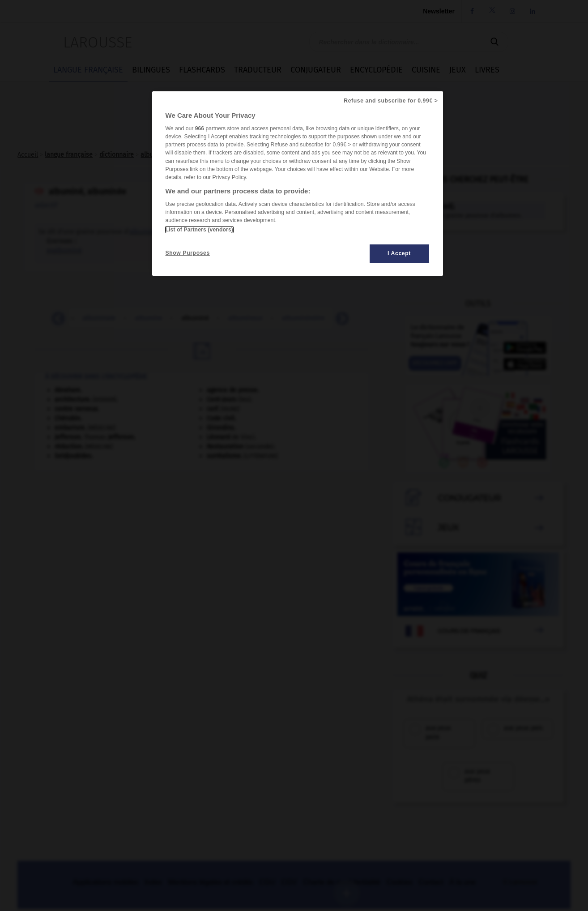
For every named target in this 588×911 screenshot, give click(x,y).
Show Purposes (188, 253)
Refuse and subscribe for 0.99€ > (391, 101)
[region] (298, 184)
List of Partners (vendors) (199, 230)
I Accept (399, 253)
